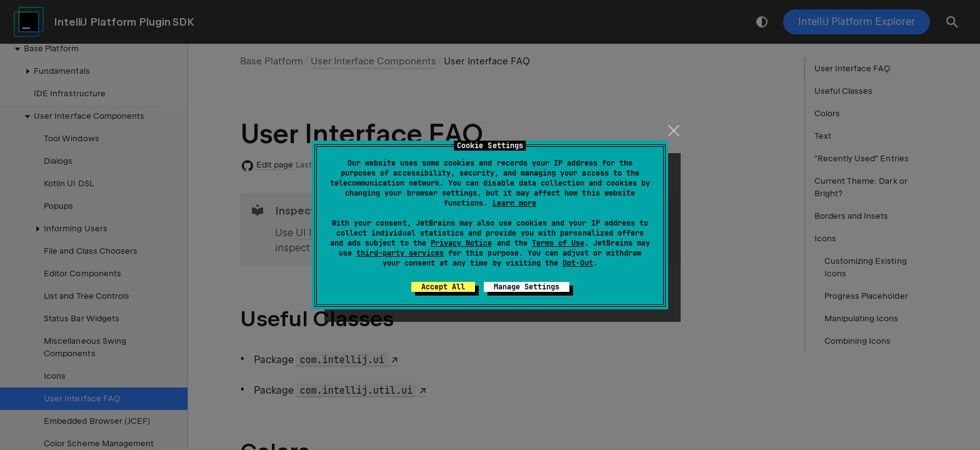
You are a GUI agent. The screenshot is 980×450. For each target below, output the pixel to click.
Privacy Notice (461, 243)
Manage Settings (527, 287)
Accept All (443, 287)
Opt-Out (578, 263)
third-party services (400, 253)
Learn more (514, 203)
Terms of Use (558, 243)
